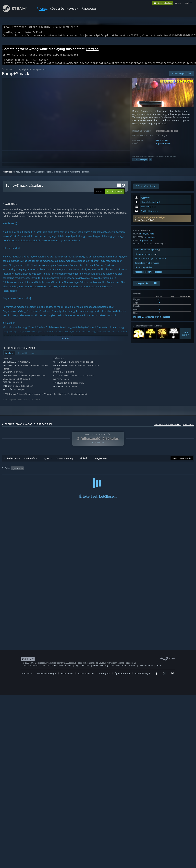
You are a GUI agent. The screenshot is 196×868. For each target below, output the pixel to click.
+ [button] (150, 163)
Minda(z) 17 (185, 338)
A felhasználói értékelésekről (167, 428)
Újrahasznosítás (123, 847)
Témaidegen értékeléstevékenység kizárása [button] (57, 472)
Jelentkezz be (9, 176)
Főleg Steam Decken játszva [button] (109, 472)
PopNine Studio (163, 147)
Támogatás (104, 847)
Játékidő (84, 462)
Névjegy (72, 9)
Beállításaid (189, 428)
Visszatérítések (146, 839)
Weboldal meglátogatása (148, 254)
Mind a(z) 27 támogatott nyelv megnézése (152, 321)
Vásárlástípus (31, 462)
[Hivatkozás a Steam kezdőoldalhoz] (17, 11)
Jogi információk (82, 839)
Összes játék (8, 73)
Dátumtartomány (65, 462)
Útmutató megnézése (146, 258)
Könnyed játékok (23, 73)
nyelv (187, 3)
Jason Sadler (162, 144)
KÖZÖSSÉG (57, 9)
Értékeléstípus (11, 462)
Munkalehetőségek (47, 847)
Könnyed (144, 163)
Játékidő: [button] (86, 472)
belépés (178, 3)
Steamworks (67, 847)
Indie (135, 163)
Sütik (159, 839)
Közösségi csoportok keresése (148, 276)
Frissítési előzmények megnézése (150, 262)
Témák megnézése (143, 271)
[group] (98, 473)
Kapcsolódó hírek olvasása (147, 267)
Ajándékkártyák (143, 847)
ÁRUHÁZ (42, 9)
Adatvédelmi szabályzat (61, 839)
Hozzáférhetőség (101, 839)
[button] (162, 223)
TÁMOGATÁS (88, 9)
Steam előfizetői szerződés (124, 839)
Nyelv (47, 462)
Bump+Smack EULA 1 (144, 224)
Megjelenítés (101, 462)
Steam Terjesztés (86, 847)
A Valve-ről (27, 847)
